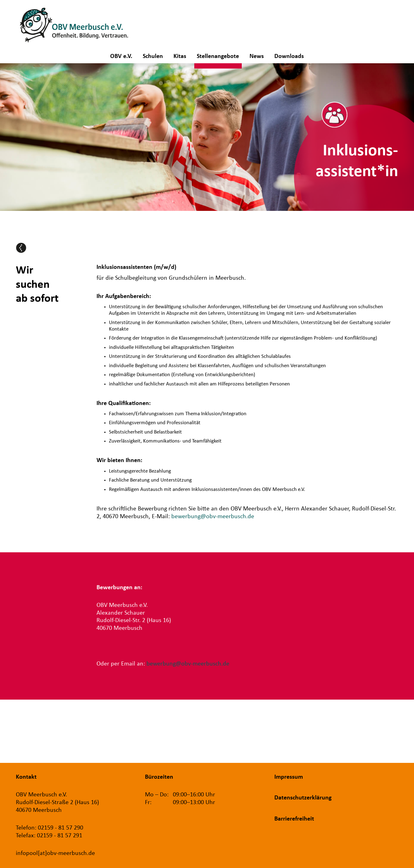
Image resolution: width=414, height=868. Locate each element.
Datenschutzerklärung (303, 798)
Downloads (289, 56)
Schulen (153, 56)
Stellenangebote (218, 56)
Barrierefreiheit (294, 819)
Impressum (289, 777)
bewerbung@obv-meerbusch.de (213, 517)
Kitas (180, 56)
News (257, 56)
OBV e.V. (121, 56)
